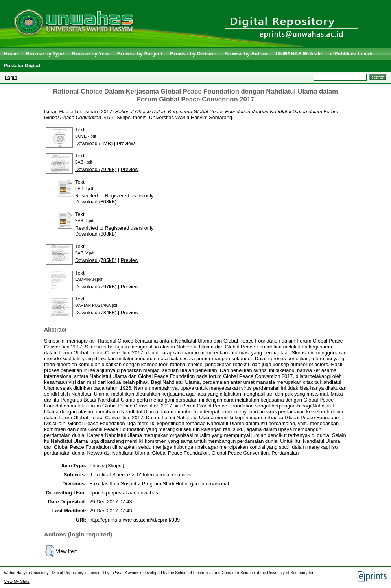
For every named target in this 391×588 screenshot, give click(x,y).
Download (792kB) (96, 169)
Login (11, 77)
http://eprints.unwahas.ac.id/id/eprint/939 (135, 520)
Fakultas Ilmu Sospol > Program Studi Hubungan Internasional (159, 484)
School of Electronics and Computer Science (215, 573)
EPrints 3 (119, 573)
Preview (126, 143)
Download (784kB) (96, 312)
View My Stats (17, 582)
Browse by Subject (140, 54)
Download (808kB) (96, 202)
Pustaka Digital (22, 65)
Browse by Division (193, 54)
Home (11, 54)
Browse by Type (45, 54)
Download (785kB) (96, 260)
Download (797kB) (96, 287)
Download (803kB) (96, 234)
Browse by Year (91, 54)
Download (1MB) (94, 143)
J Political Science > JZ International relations (140, 475)
